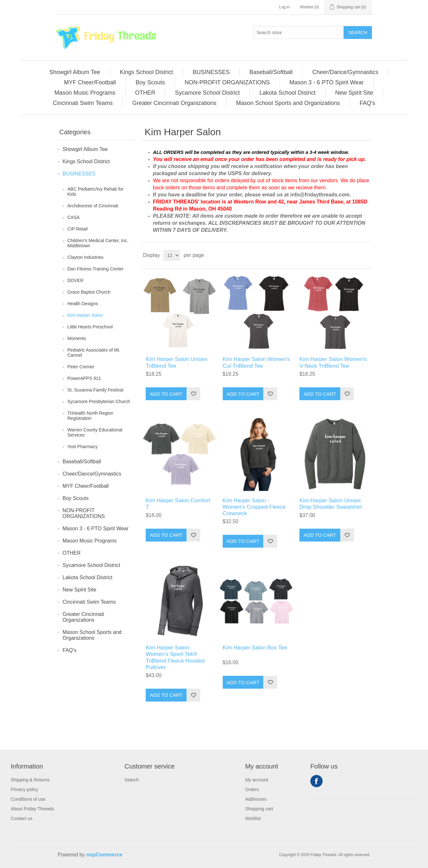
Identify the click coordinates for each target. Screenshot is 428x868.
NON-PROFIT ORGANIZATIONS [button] (227, 82)
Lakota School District (88, 577)
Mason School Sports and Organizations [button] (288, 103)
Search (358, 33)
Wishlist (253, 818)
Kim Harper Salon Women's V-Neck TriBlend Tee (333, 362)
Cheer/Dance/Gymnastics (92, 474)
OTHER (72, 553)
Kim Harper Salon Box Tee (255, 648)
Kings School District (86, 161)
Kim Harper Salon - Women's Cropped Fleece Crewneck (254, 507)
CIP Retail (78, 229)
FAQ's (69, 650)
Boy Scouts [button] (150, 82)
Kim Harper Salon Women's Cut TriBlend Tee (256, 362)
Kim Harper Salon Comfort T (178, 504)
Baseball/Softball (82, 462)
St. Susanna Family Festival (95, 390)
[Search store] (299, 33)
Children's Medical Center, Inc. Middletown (98, 243)
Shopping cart (259, 809)
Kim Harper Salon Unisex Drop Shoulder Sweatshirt (331, 504)
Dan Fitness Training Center (95, 269)
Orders (252, 789)
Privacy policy (24, 789)
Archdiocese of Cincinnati (93, 206)
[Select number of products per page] (172, 255)
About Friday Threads (32, 809)
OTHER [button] (145, 93)
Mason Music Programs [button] (85, 93)
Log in (284, 7)
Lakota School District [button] (287, 93)
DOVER (75, 280)
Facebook (316, 781)
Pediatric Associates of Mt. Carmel (94, 353)
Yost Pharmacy (83, 447)
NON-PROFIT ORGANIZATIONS (84, 513)
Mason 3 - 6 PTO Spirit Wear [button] (326, 82)
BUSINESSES (79, 174)
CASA (73, 217)
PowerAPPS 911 (84, 378)
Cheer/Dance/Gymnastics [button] (345, 72)
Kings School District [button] (146, 72)
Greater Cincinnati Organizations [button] (174, 103)
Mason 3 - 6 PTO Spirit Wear (96, 528)
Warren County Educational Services (95, 432)
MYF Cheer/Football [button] (90, 82)
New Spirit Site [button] (354, 93)
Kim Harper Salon (85, 315)
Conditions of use (28, 799)
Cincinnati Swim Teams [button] (83, 103)
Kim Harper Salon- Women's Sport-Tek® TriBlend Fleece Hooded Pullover (175, 657)
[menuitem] (75, 72)
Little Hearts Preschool (90, 327)
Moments (77, 338)
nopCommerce (104, 855)
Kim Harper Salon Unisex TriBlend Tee (176, 362)
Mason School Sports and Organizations (92, 635)
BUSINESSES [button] (211, 72)
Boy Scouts (76, 498)
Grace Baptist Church (89, 292)
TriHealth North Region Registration (90, 416)
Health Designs (83, 304)
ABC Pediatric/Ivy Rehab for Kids (95, 192)
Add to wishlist (193, 394)
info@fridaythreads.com (320, 195)
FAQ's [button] (367, 103)
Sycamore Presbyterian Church (99, 401)
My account (257, 780)
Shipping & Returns (30, 780)
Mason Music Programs (90, 541)
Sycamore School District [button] (207, 93)
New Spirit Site (79, 590)
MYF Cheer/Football (86, 486)
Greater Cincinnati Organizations (83, 617)
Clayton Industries (85, 257)
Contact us (21, 818)
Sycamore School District (91, 565)
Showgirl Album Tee (85, 149)
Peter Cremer (81, 367)
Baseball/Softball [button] (271, 72)
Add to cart (166, 394)
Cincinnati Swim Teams (89, 602)
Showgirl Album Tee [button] (75, 72)
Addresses (256, 799)
